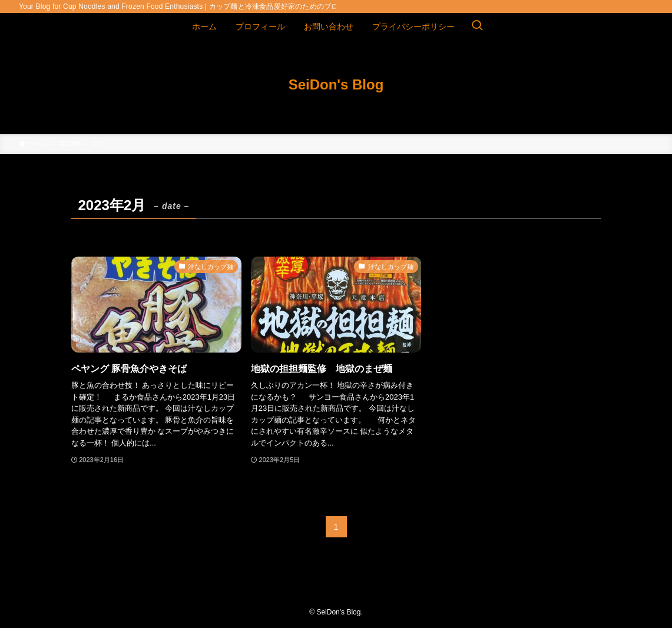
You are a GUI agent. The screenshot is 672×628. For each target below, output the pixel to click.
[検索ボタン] (477, 26)
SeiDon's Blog (336, 85)
